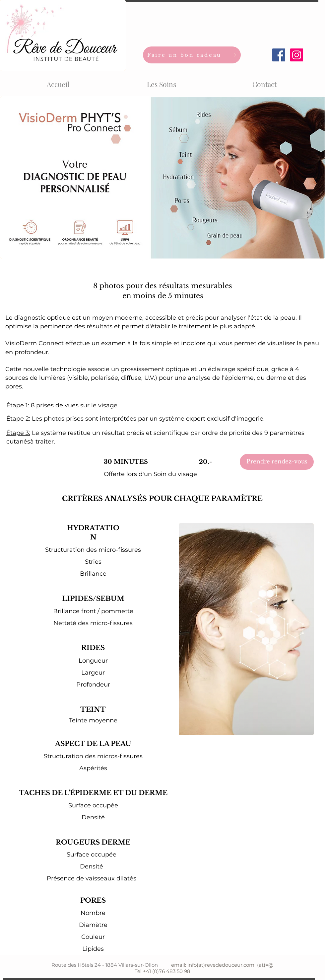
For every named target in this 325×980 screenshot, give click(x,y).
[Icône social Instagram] (297, 55)
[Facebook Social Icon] (279, 55)
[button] (161, 81)
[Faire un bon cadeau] (192, 55)
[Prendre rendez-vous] (277, 462)
